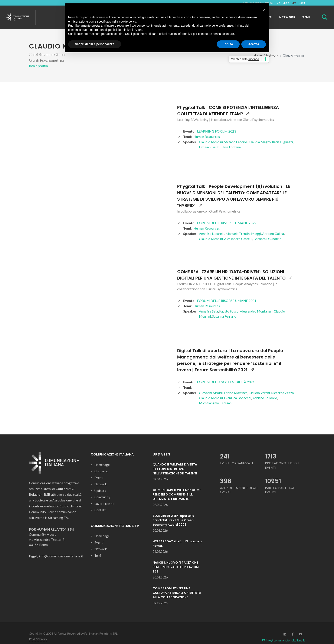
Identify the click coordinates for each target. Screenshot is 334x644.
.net (286, 3)
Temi (98, 548)
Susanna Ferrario (224, 309)
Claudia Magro (260, 134)
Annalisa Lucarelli (212, 226)
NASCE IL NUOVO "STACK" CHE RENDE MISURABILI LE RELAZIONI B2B (176, 560)
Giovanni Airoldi (211, 385)
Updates (100, 483)
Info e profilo (38, 58)
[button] (264, 10)
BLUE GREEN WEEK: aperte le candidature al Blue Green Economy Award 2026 (173, 513)
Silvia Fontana (231, 139)
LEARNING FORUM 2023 (217, 124)
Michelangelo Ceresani (216, 395)
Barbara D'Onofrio (267, 231)
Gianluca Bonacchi (238, 390)
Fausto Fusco (229, 304)
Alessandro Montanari (256, 304)
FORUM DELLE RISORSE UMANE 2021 (227, 293)
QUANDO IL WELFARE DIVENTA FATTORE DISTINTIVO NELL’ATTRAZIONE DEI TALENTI (175, 461)
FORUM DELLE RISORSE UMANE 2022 (227, 215)
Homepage (102, 457)
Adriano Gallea (273, 226)
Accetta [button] (254, 44)
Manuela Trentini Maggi (243, 226)
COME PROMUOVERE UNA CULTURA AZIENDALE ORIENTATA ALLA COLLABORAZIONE (177, 585)
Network (101, 477)
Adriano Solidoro (265, 390)
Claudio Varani (259, 385)
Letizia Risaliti (209, 139)
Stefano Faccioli (236, 134)
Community (102, 490)
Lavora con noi (105, 496)
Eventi (99, 470)
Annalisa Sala (208, 304)
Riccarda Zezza (282, 385)
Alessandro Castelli (238, 231)
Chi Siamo (101, 464)
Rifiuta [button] (228, 44)
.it (279, 3)
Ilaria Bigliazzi (282, 134)
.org (302, 3)
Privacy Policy (38, 631)
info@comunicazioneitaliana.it (284, 633)
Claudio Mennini (211, 134)
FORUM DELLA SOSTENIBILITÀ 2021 (226, 375)
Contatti (100, 503)
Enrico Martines (236, 385)
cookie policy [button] (127, 21)
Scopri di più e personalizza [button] (95, 44)
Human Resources (207, 129)
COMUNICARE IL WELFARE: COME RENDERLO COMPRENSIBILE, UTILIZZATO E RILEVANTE (177, 487)
